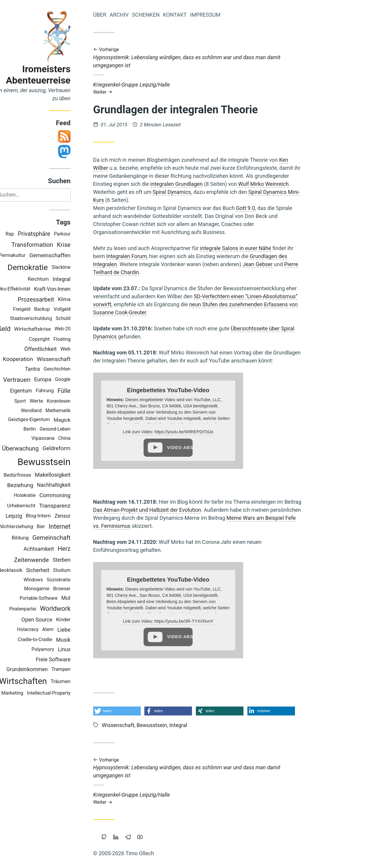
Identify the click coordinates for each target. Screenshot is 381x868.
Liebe (77, 630)
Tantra (45, 369)
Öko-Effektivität (27, 289)
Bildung (33, 538)
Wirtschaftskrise (45, 329)
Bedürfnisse (30, 475)
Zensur (75, 516)
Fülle (77, 391)
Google (76, 380)
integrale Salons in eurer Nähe (248, 248)
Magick (75, 420)
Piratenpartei (36, 609)
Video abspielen (193, 448)
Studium (75, 570)
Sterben (74, 560)
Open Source (50, 620)
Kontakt (188, 15)
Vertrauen (30, 380)
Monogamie (50, 589)
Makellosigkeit (65, 475)
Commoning (68, 495)
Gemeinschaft (64, 538)
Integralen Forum (139, 256)
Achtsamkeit (51, 549)
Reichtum (51, 279)
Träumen (73, 681)
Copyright (52, 339)
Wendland (44, 411)
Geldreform (69, 448)
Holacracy (40, 630)
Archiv (132, 15)
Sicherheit (51, 570)
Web (78, 349)
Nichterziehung (29, 526)
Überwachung (33, 448)
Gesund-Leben (68, 429)
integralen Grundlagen (189, 184)
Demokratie (40, 267)
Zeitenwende (44, 560)
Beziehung (33, 485)
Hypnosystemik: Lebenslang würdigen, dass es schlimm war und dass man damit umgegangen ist (210, 57)
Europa (56, 379)
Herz (77, 549)
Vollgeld (75, 309)
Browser (75, 589)
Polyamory (56, 650)
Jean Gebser (270, 264)
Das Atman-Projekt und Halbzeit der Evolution (160, 510)
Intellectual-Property (62, 693)
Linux (77, 649)
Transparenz (68, 506)
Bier (54, 526)
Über (113, 15)
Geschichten (70, 369)
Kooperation (31, 359)
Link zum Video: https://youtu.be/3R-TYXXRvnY (181, 621)
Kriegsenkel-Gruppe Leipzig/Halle (210, 88)
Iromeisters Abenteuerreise (51, 75)
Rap (23, 234)
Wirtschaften (36, 681)
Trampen (74, 669)
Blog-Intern (51, 516)
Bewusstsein (57, 462)
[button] (130, 711)
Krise (76, 245)
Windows (46, 580)
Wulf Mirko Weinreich (276, 184)
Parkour (75, 234)
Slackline (74, 267)
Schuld (76, 318)
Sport (33, 401)
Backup (55, 309)
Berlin (43, 429)
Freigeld (35, 309)
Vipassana (56, 438)
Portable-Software (51, 598)
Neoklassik (23, 570)
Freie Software (66, 660)
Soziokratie (71, 580)
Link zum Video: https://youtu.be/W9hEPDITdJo (181, 432)
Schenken (159, 15)
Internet (72, 526)
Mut (79, 598)
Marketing (25, 693)
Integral (74, 279)
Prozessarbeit (49, 299)
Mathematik (71, 411)
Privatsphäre (47, 234)
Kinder (76, 619)
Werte (49, 401)
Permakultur (25, 255)
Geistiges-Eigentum (42, 420)
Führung (58, 391)
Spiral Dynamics (185, 192)
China (77, 438)
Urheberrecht (34, 506)
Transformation (45, 245)
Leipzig (27, 516)
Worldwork (68, 609)
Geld (17, 329)
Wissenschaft (67, 359)
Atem (61, 630)
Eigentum (34, 391)
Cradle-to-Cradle (48, 639)
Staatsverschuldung (44, 319)
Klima (77, 299)
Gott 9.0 (258, 208)
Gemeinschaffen (63, 255)
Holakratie (38, 496)
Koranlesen (71, 401)
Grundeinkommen (40, 669)
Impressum (218, 15)
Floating (75, 339)
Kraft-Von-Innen (65, 289)
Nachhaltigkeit (67, 485)
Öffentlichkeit (53, 349)
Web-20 (75, 329)
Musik (76, 640)
